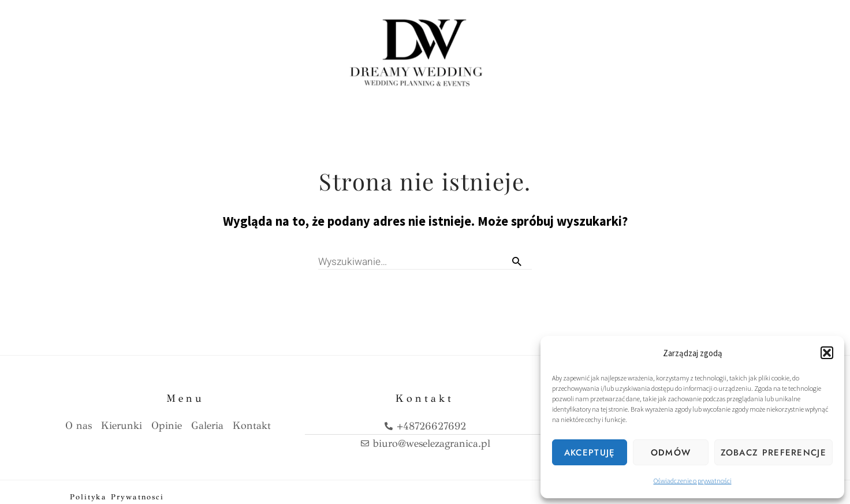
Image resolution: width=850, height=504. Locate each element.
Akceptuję (590, 453)
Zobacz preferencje (773, 453)
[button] (827, 353)
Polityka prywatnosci (117, 488)
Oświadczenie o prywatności (693, 481)
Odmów (671, 453)
